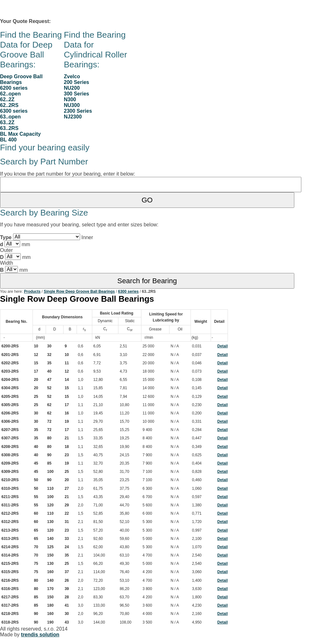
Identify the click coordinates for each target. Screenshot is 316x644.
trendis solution (40, 635)
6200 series (14, 88)
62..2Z (7, 99)
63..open (10, 117)
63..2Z (7, 122)
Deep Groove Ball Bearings (21, 79)
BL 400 (8, 140)
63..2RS (9, 128)
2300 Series (78, 111)
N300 (70, 99)
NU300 (72, 105)
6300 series (14, 111)
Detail (223, 346)
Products (32, 292)
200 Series (76, 82)
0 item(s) (64, 21)
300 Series (76, 94)
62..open (10, 94)
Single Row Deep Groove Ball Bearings (79, 292)
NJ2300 (73, 117)
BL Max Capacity (20, 134)
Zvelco (72, 76)
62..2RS (9, 105)
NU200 (72, 88)
